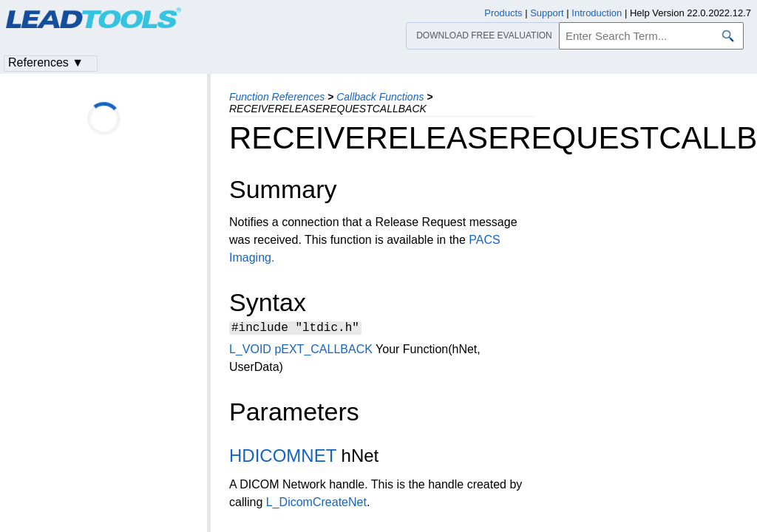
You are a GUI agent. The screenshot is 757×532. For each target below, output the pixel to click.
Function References (277, 97)
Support (547, 13)
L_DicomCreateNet (316, 504)
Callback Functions (380, 97)
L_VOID (250, 351)
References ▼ (46, 62)
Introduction (597, 13)
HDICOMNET (283, 458)
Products (503, 13)
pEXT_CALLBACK (323, 351)
